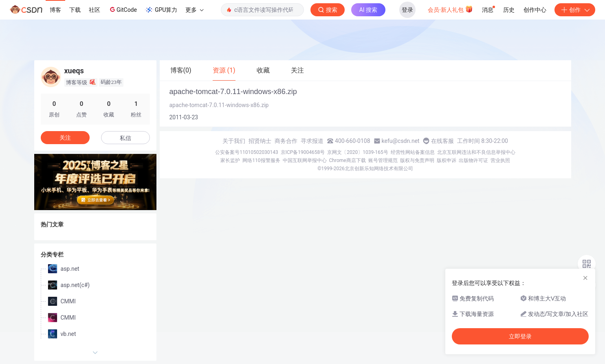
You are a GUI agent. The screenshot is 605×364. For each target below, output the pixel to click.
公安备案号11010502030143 (246, 152)
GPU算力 (161, 10)
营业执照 (500, 160)
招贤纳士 (260, 141)
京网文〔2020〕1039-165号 (358, 152)
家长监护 (230, 160)
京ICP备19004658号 (303, 152)
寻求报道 (312, 141)
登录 (407, 10)
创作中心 (535, 10)
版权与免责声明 (417, 160)
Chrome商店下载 (348, 160)
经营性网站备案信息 (413, 152)
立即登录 (520, 336)
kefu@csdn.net (401, 141)
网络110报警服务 (261, 160)
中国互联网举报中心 (305, 160)
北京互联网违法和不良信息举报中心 (476, 152)
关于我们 (234, 141)
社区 (95, 10)
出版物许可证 (473, 160)
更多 (194, 10)
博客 (55, 10)
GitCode (123, 9)
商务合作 (286, 141)
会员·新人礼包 (450, 9)
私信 (125, 138)
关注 (65, 138)
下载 (75, 10)
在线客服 (442, 141)
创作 (575, 10)
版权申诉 (447, 160)
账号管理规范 (383, 160)
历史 (509, 10)
